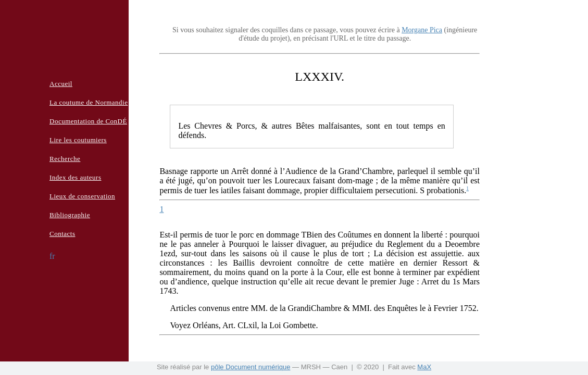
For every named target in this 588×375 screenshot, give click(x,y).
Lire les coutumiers (78, 140)
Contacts (62, 234)
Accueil (61, 84)
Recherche (65, 159)
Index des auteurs (75, 177)
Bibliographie (70, 215)
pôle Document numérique (251, 367)
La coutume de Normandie (89, 102)
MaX (424, 367)
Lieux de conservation (82, 196)
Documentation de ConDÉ (88, 121)
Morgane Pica (422, 30)
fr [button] (52, 256)
